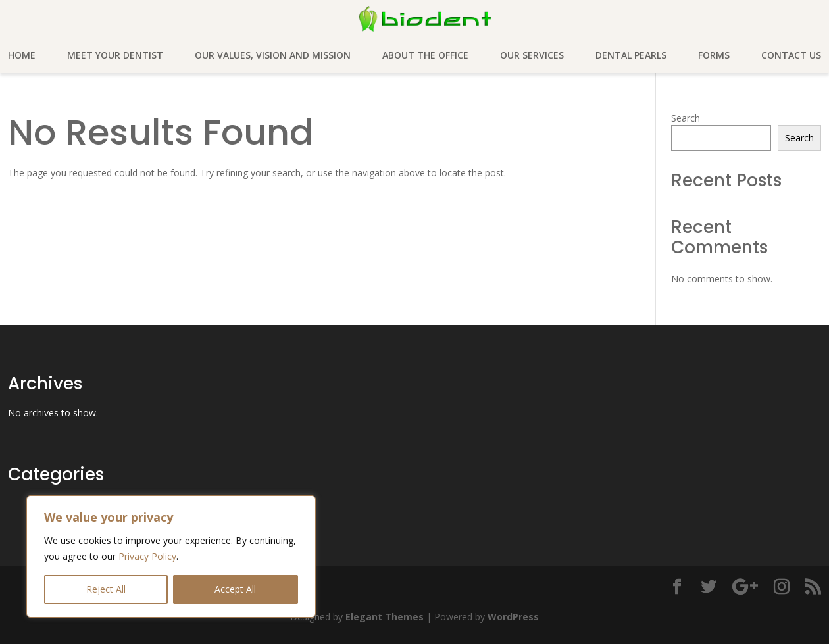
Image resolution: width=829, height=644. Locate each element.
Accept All (235, 589)
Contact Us (791, 56)
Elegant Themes (385, 617)
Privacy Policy (147, 556)
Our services (532, 56)
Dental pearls (631, 56)
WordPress (513, 617)
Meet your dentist (115, 56)
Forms (714, 56)
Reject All (106, 589)
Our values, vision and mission (273, 56)
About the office (425, 56)
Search (686, 118)
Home (22, 56)
